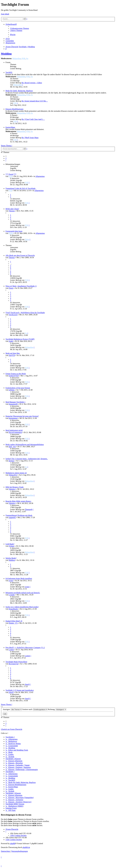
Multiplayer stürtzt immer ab (16, 473)
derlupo (12, 461)
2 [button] (6, 158)
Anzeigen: (12, 709)
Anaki (11, 341)
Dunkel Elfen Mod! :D (14, 621)
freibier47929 (14, 376)
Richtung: (57, 709)
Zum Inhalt (5, 14)
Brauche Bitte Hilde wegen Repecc (18, 501)
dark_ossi (12, 447)
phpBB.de (26, 847)
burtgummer (13, 418)
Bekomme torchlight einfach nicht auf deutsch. (23, 593)
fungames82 (13, 404)
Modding (6, 54)
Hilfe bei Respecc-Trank (15, 487)
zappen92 (12, 517)
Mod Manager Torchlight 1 (15, 402)
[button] (6, 160)
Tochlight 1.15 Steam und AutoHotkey (20, 690)
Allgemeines (40, 176)
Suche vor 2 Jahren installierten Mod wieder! (22, 607)
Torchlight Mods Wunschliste (16, 662)
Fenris (11, 288)
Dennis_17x (13, 623)
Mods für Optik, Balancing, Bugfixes (19, 91)
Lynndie (12, 595)
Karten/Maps (10, 127)
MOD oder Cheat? (12, 209)
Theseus (12, 211)
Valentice (12, 489)
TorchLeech (13, 315)
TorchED (9, 72)
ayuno (11, 581)
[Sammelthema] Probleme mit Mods (19, 515)
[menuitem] (20, 28)
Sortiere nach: (35, 709)
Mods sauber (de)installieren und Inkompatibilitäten (25, 445)
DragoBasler (13, 609)
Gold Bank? (10, 544)
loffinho (12, 390)
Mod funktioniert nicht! (14, 430)
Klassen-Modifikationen (14, 109)
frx (27, 58)
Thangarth (29, 509)
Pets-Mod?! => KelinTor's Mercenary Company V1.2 (25, 648)
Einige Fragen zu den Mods (16, 374)
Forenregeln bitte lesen (14, 231)
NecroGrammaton (15, 432)
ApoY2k (12, 355)
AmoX (27, 684)
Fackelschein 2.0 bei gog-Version (18, 388)
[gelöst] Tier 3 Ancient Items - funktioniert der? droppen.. (27, 459)
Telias (11, 233)
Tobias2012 (13, 475)
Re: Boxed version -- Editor (32, 83)
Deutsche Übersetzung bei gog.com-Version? (22, 416)
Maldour (12, 560)
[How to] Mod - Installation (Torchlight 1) (21, 286)
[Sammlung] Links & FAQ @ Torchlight (20, 188)
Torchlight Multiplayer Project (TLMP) (20, 339)
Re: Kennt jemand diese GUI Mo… (35, 101)
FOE (23, 58)
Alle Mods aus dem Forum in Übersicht (20, 255)
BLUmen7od (14, 664)
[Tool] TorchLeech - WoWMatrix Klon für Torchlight (25, 313)
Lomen (11, 650)
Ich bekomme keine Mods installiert (19, 578)
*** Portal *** (11, 174)
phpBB (13, 843)
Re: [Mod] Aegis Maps (30, 138)
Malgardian (17, 58)
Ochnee (12, 546)
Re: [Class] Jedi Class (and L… (33, 119)
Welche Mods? (11, 558)
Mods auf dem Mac (13, 353)
